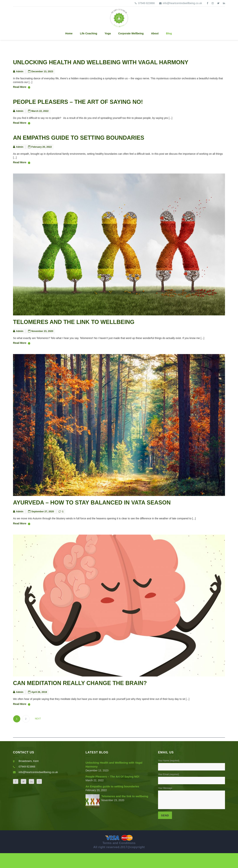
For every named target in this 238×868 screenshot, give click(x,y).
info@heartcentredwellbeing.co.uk (180, 3)
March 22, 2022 (40, 115)
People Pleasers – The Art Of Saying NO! (90, 105)
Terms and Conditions (119, 858)
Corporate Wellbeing (131, 33)
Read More (22, 89)
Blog (169, 33)
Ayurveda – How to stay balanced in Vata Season (106, 513)
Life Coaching (89, 33)
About (155, 33)
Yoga (108, 33)
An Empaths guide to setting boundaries (91, 143)
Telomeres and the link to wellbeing (85, 330)
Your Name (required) (192, 776)
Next (38, 734)
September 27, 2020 (43, 523)
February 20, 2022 (42, 154)
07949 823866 (144, 3)
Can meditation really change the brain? (92, 696)
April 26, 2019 (39, 706)
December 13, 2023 (42, 73)
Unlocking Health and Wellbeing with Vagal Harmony (117, 63)
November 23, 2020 (43, 340)
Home (69, 33)
